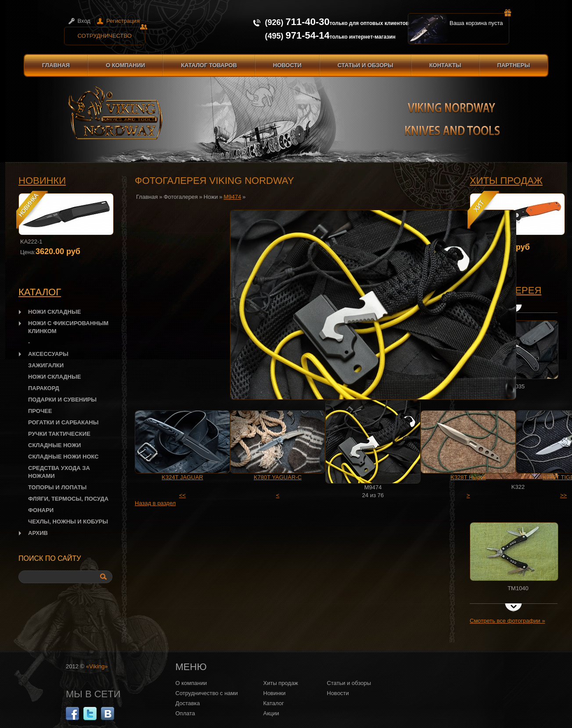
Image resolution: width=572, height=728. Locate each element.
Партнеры (514, 65)
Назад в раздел (155, 503)
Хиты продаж (506, 181)
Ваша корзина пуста (479, 20)
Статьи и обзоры (365, 65)
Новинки (42, 181)
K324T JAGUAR (182, 477)
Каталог (274, 703)
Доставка (188, 703)
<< (182, 495)
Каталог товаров (209, 65)
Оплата (185, 713)
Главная (56, 65)
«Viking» (97, 666)
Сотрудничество (112, 33)
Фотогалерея (181, 197)
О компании (125, 65)
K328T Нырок (468, 477)
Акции (271, 713)
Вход (84, 21)
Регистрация (123, 21)
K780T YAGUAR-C (278, 477)
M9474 (233, 197)
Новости (287, 65)
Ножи (211, 197)
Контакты (445, 65)
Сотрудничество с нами (207, 693)
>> (563, 495)
